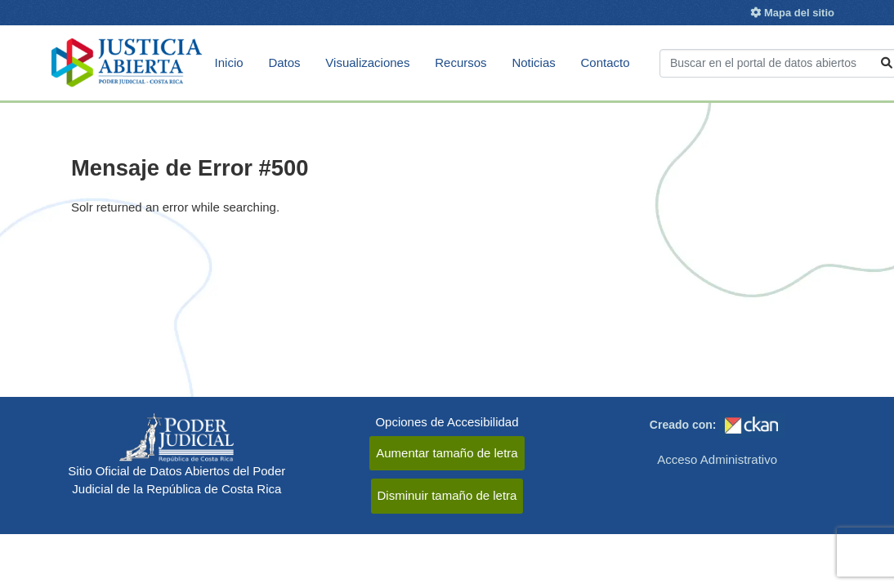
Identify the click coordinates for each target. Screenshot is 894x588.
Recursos (460, 62)
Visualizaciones (367, 62)
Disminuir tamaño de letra (447, 495)
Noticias (533, 62)
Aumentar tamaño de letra (447, 453)
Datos (284, 62)
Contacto (606, 62)
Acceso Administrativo (717, 459)
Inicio (229, 62)
